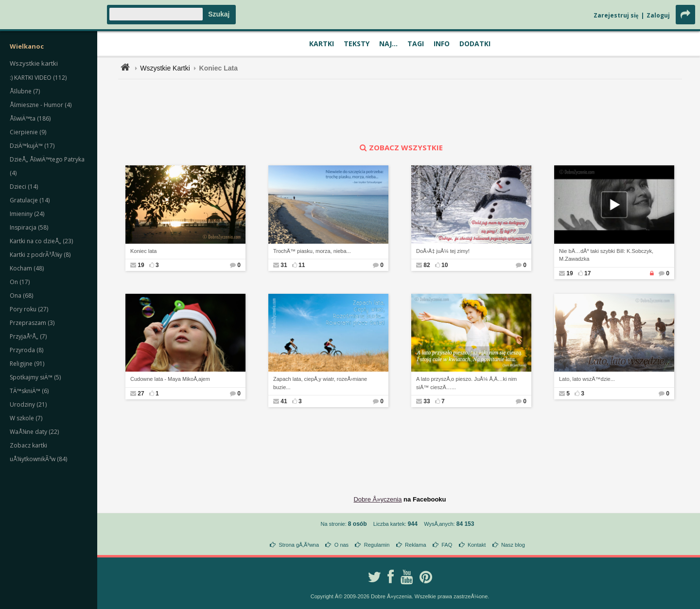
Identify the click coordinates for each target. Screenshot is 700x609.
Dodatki (475, 44)
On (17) (20, 282)
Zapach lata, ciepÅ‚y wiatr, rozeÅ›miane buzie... (320, 383)
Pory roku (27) (29, 309)
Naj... (388, 44)
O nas (341, 545)
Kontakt (477, 545)
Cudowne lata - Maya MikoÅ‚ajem (170, 379)
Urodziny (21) (28, 404)
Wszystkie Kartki (165, 68)
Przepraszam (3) (32, 323)
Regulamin (377, 545)
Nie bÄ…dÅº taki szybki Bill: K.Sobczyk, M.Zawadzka (606, 255)
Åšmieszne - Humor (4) (41, 105)
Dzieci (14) (24, 187)
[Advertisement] (400, 111)
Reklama (415, 545)
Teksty (357, 44)
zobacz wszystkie (400, 147)
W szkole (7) (26, 418)
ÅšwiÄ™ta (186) (30, 118)
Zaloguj (658, 15)
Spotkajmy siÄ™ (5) (35, 377)
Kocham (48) (27, 268)
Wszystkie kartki (34, 63)
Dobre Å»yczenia (377, 499)
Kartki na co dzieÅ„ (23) (41, 241)
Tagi (416, 44)
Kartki (322, 44)
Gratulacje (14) (30, 200)
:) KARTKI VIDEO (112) (38, 78)
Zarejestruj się (616, 15)
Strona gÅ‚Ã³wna (299, 545)
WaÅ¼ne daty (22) (34, 432)
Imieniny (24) (27, 214)
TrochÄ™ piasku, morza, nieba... (312, 251)
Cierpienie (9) (28, 132)
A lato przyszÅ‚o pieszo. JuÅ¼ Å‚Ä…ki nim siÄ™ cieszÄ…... (466, 383)
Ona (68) (21, 296)
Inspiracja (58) (29, 227)
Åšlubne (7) (25, 91)
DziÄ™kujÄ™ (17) (32, 146)
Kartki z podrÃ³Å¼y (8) (40, 255)
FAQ (447, 545)
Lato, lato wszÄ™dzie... (587, 379)
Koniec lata (143, 251)
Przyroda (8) (26, 350)
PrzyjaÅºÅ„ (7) (28, 336)
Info (442, 44)
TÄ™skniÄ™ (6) (29, 391)
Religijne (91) (27, 364)
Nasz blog (513, 545)
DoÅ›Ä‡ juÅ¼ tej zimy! (443, 251)
